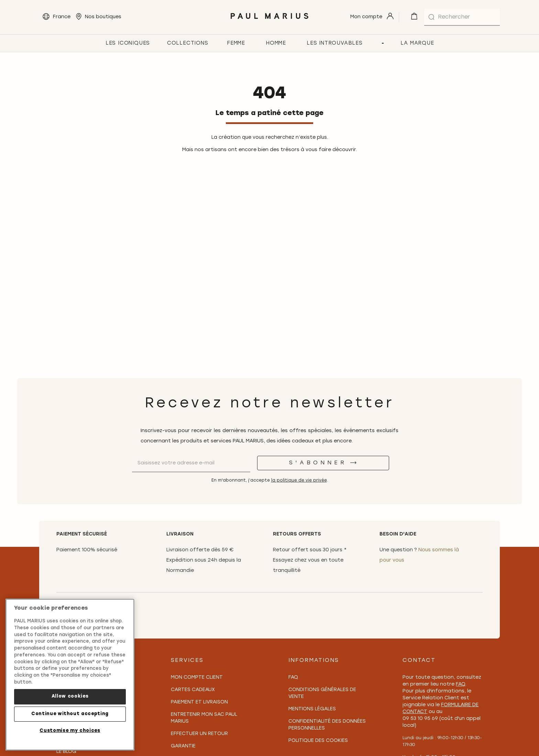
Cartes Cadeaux (193, 690)
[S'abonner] (323, 463)
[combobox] (462, 17)
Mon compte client (197, 678)
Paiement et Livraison (199, 702)
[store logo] (269, 21)
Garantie (183, 746)
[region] (70, 677)
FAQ (293, 678)
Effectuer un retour (199, 734)
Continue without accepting (70, 716)
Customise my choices (70, 734)
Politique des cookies (318, 741)
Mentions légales (312, 709)
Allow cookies (70, 699)
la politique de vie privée (299, 481)
